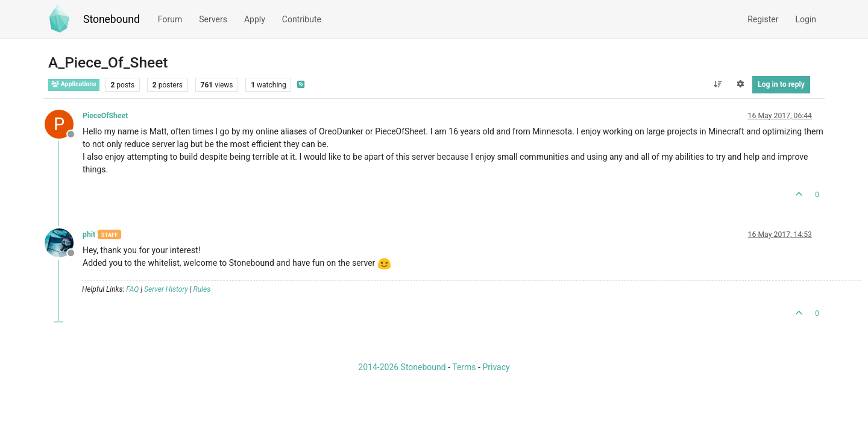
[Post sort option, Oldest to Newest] (718, 84)
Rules (202, 289)
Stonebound (112, 19)
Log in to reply (781, 84)
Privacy (496, 367)
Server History (166, 289)
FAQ (132, 289)
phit (89, 234)
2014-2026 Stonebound (402, 367)
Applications (74, 84)
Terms (464, 367)
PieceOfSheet (105, 116)
